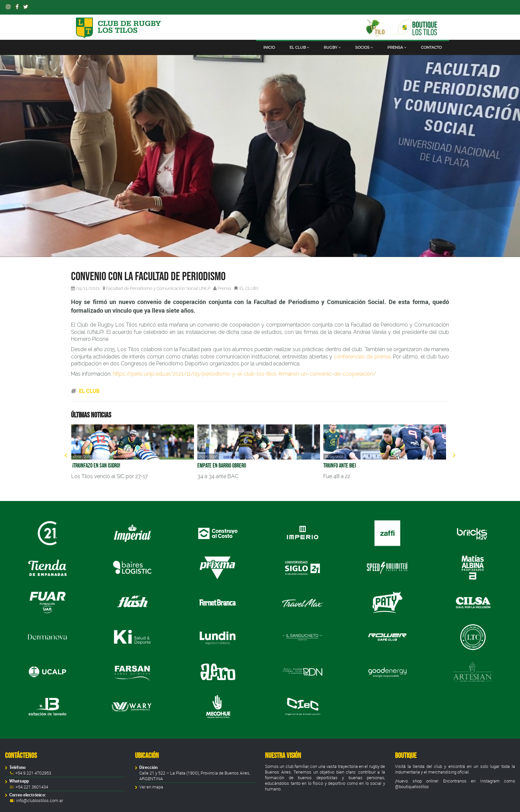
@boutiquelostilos (412, 787)
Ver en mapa (151, 787)
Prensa (397, 47)
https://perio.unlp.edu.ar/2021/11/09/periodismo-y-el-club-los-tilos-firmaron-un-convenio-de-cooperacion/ (244, 374)
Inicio (269, 47)
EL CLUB (248, 288)
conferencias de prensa (362, 357)
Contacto (431, 47)
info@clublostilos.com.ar (40, 801)
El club (299, 47)
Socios (364, 47)
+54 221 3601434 (31, 787)
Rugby (332, 47)
